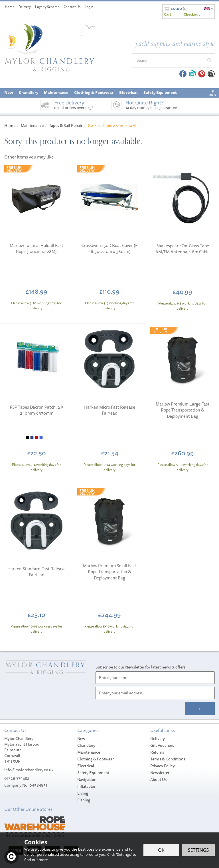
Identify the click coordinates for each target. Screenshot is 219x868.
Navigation (87, 779)
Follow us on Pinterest (202, 74)
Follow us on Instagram (211, 74)
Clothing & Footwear (96, 759)
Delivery (158, 739)
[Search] (168, 60)
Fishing (84, 800)
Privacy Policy (163, 766)
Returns (157, 752)
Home (10, 7)
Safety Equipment (93, 773)
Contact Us (72, 7)
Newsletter (160, 773)
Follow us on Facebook (183, 74)
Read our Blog (192, 74)
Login (89, 7)
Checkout (192, 14)
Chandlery (86, 745)
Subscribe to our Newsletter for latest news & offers (140, 667)
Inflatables (86, 786)
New (81, 739)
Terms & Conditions (168, 759)
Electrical (86, 766)
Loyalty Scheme (47, 7)
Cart (168, 14)
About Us (158, 779)
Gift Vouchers (162, 745)
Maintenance (89, 752)
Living (83, 793)
